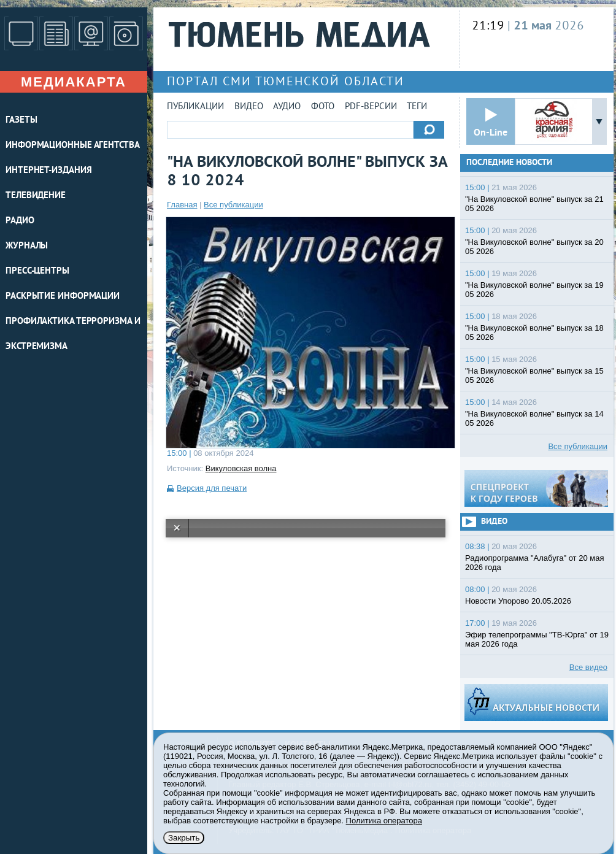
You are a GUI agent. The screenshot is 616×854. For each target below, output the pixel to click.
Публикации (195, 107)
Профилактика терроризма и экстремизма (73, 334)
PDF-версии (371, 107)
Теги (417, 107)
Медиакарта (74, 82)
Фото (323, 107)
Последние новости (509, 163)
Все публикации (233, 205)
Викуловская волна (241, 468)
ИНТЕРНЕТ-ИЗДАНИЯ (48, 171)
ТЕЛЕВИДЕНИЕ (36, 196)
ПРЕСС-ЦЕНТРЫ (37, 271)
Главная (182, 205)
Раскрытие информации (63, 297)
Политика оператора (384, 821)
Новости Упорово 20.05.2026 (518, 601)
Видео (249, 107)
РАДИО (20, 221)
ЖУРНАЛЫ (27, 246)
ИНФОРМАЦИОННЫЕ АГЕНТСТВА (73, 146)
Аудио (287, 107)
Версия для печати (212, 488)
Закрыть (184, 838)
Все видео (588, 667)
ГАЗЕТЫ (21, 121)
